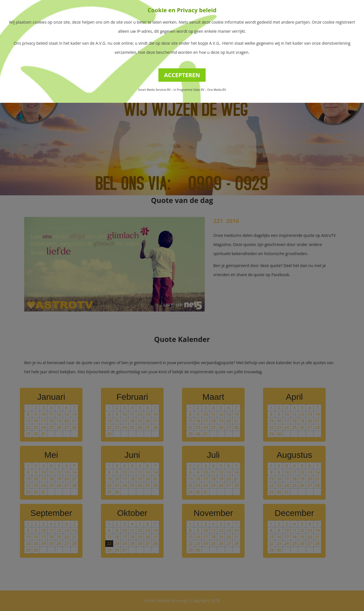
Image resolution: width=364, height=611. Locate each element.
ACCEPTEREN (182, 75)
